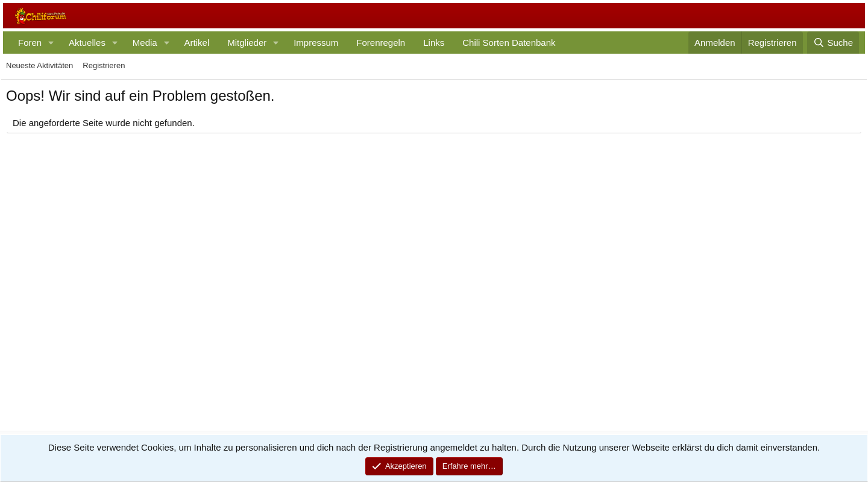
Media (145, 43)
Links (434, 43)
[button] (51, 43)
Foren (30, 43)
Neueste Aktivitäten (39, 65)
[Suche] (833, 43)
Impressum (316, 43)
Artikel (197, 43)
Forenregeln (381, 43)
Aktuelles (87, 43)
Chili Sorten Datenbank (509, 43)
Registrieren (104, 65)
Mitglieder (247, 43)
